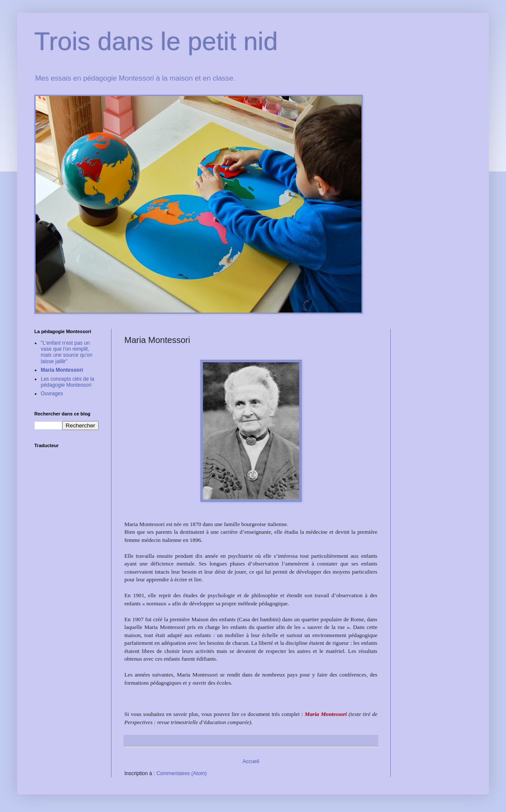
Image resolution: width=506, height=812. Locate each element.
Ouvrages (52, 394)
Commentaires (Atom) (182, 773)
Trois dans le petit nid (156, 41)
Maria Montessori (62, 370)
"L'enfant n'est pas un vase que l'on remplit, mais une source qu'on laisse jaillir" (66, 352)
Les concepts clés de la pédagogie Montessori (68, 382)
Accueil (251, 761)
